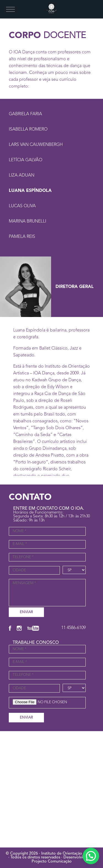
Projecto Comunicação (52, 862)
